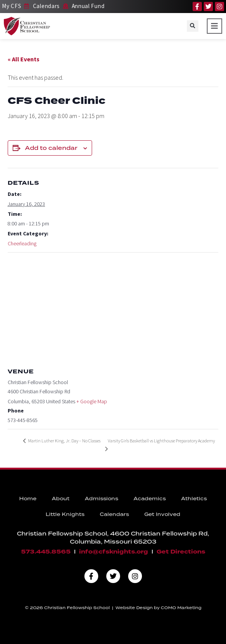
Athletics (194, 499)
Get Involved (162, 514)
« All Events (24, 59)
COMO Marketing (181, 608)
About (61, 499)
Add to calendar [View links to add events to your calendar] (51, 148)
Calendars (114, 514)
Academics (150, 499)
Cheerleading (22, 243)
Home (28, 499)
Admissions (101, 499)
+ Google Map (92, 401)
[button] (193, 26)
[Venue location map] (113, 308)
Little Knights (65, 514)
